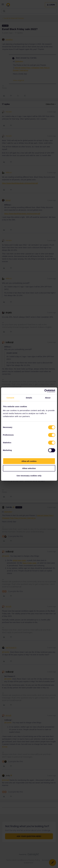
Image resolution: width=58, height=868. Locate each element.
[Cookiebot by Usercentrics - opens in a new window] (44, 391)
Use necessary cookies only (29, 475)
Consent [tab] (10, 398)
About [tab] (48, 398)
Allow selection (29, 468)
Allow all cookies (29, 461)
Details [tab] (29, 398)
